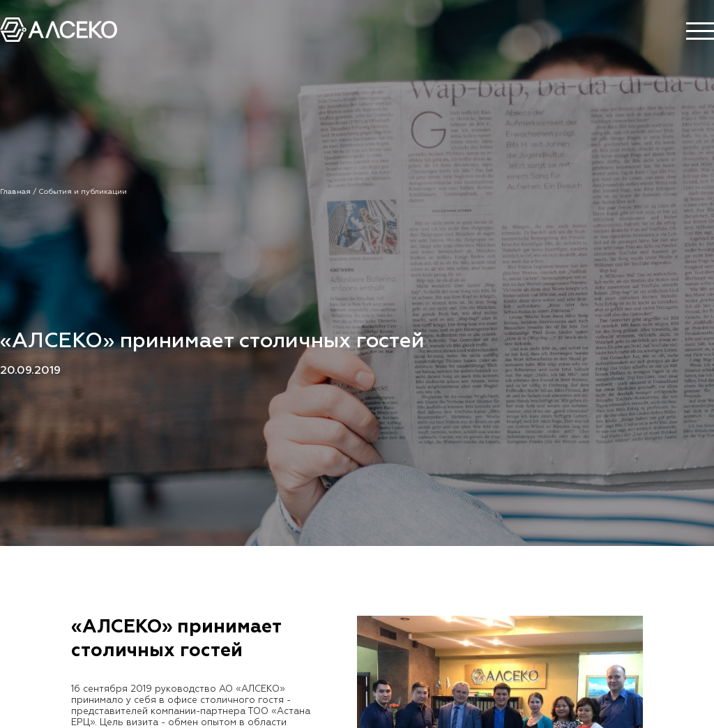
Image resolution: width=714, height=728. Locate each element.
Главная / (19, 192)
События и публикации (83, 192)
